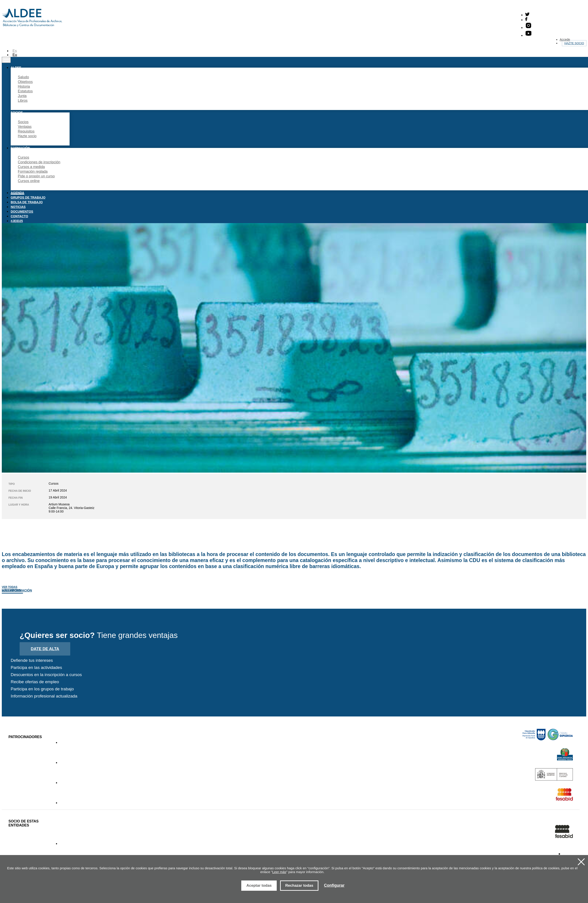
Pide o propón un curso (36, 176)
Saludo (23, 77)
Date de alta (45, 649)
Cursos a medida (31, 167)
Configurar (334, 885)
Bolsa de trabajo (27, 202)
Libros (23, 101)
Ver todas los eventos (11, 589)
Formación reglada (33, 171)
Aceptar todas (259, 885)
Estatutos (25, 91)
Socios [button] (17, 112)
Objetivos (25, 82)
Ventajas (25, 127)
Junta (22, 96)
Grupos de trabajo (28, 197)
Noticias (18, 207)
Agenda (18, 193)
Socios (23, 122)
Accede (565, 39)
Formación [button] (20, 148)
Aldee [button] (16, 68)
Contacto (19, 216)
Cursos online (29, 181)
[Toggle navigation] (6, 60)
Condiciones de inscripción (39, 162)
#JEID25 (17, 221)
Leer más (279, 872)
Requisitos (26, 131)
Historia (24, 86)
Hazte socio (574, 43)
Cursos (24, 157)
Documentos (22, 212)
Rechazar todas (299, 885)
